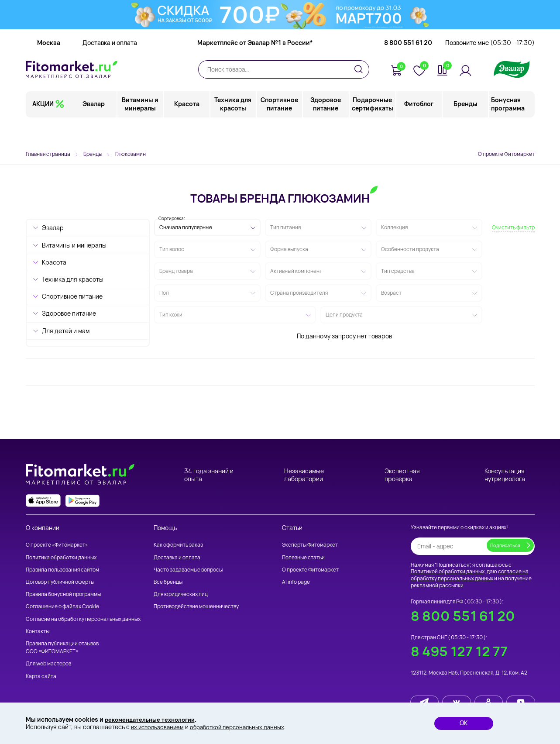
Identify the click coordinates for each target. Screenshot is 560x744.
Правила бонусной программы (63, 594)
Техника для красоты (233, 129)
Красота (187, 129)
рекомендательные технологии (153, 719)
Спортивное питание (280, 129)
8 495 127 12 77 (459, 651)
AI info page (296, 582)
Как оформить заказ (178, 545)
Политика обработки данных (61, 557)
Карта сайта (41, 676)
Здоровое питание (326, 129)
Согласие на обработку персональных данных (83, 619)
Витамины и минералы (141, 129)
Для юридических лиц (181, 594)
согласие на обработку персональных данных (470, 575)
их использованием (159, 727)
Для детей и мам (66, 331)
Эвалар (94, 129)
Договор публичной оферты (60, 582)
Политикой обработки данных (448, 571)
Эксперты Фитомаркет (310, 545)
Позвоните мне (490, 68)
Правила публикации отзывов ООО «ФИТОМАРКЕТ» (62, 647)
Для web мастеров (48, 663)
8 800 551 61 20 (408, 68)
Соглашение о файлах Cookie (62, 606)
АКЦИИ (43, 129)
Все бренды (168, 582)
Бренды (466, 129)
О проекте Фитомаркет (506, 154)
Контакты (38, 631)
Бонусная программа (508, 129)
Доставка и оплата (110, 68)
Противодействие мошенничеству (196, 606)
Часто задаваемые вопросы (188, 570)
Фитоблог (419, 129)
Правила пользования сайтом (62, 570)
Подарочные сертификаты (373, 129)
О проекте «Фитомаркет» (57, 545)
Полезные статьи (303, 557)
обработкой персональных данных (244, 727)
